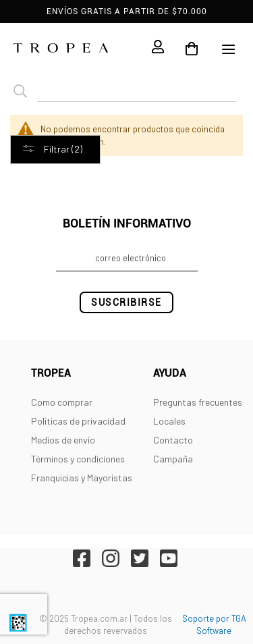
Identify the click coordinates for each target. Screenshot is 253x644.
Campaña (173, 459)
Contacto (173, 440)
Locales (169, 421)
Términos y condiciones (78, 459)
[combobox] (137, 92)
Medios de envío (63, 440)
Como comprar (62, 402)
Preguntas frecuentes (198, 402)
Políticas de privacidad (78, 421)
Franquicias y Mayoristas (82, 478)
